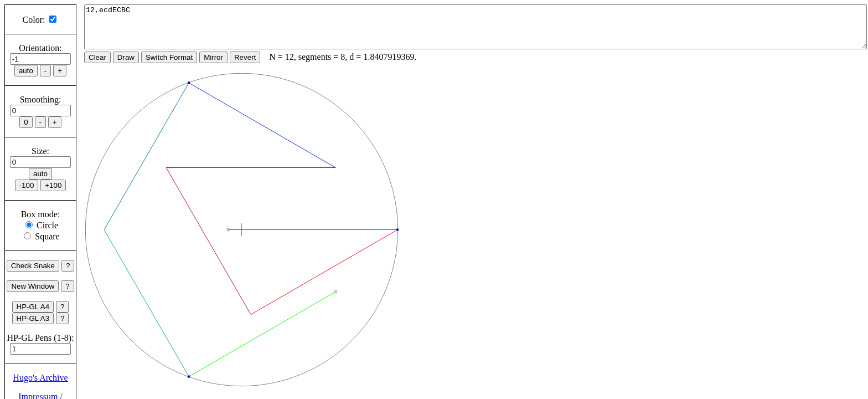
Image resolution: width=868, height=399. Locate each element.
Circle (47, 225)
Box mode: (41, 214)
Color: (34, 20)
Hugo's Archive (40, 378)
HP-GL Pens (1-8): (40, 338)
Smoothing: (41, 99)
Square (47, 236)
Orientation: (40, 48)
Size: (40, 151)
